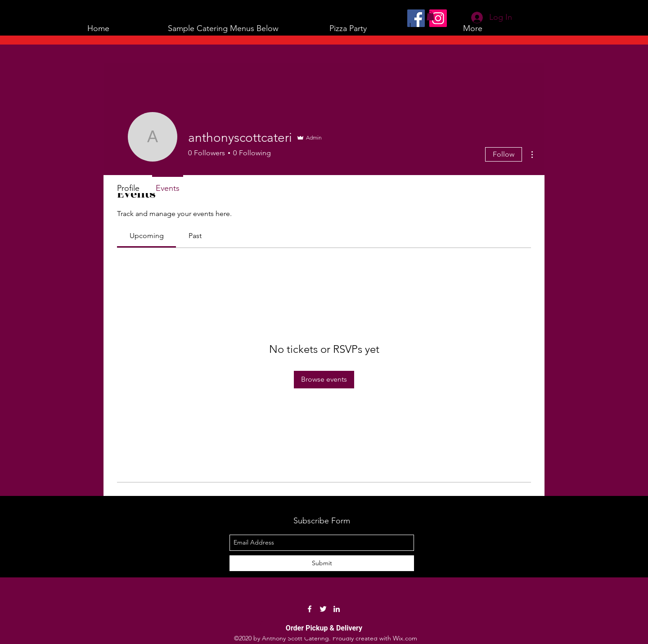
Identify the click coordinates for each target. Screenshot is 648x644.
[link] (147, 236)
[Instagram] (438, 18)
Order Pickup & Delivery (324, 628)
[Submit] (322, 563)
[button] (223, 29)
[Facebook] (416, 18)
